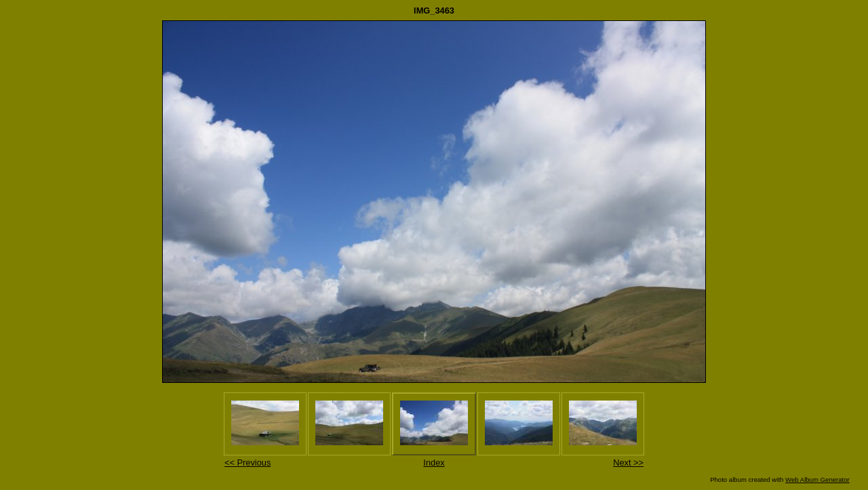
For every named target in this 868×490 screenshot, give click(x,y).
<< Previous (248, 463)
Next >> (628, 463)
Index (434, 463)
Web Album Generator (817, 479)
